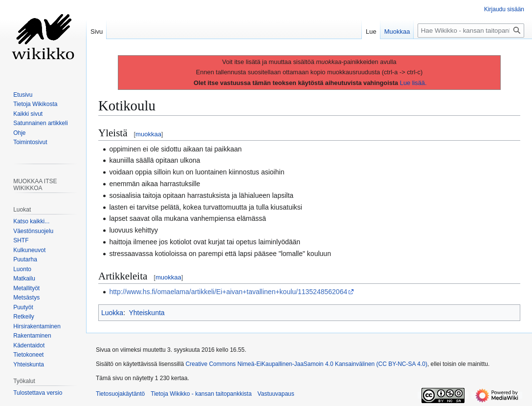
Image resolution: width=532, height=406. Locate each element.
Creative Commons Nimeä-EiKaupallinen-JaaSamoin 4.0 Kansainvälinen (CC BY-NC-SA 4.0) (306, 364)
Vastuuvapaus (276, 394)
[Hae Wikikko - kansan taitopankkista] (471, 31)
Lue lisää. (413, 83)
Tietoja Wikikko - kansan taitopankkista (201, 394)
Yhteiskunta (146, 313)
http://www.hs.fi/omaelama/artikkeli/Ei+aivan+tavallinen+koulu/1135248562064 (228, 292)
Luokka (112, 313)
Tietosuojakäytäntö (120, 394)
